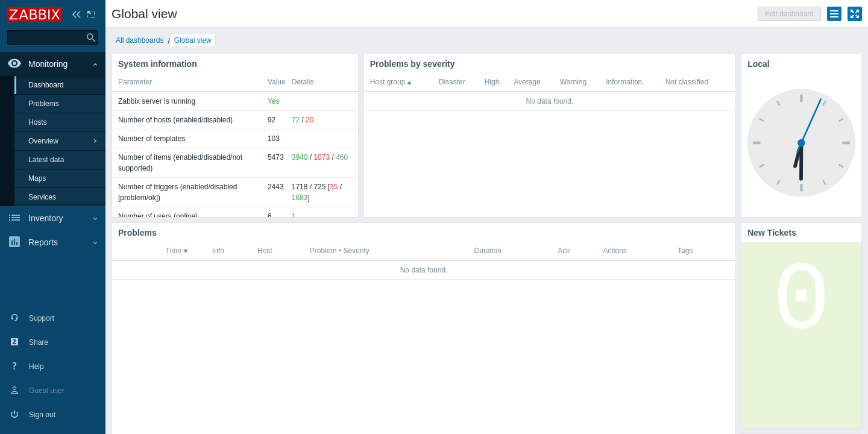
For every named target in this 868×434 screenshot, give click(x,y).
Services (42, 197)
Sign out (42, 415)
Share (39, 342)
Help (36, 366)
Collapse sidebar (77, 14)
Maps (37, 178)
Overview (43, 141)
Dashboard (46, 85)
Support (42, 318)
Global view (193, 40)
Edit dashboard (789, 14)
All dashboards (140, 40)
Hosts (38, 122)
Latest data (46, 160)
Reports (43, 242)
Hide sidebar (91, 14)
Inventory (46, 218)
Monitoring (48, 64)
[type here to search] (53, 37)
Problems (44, 104)
